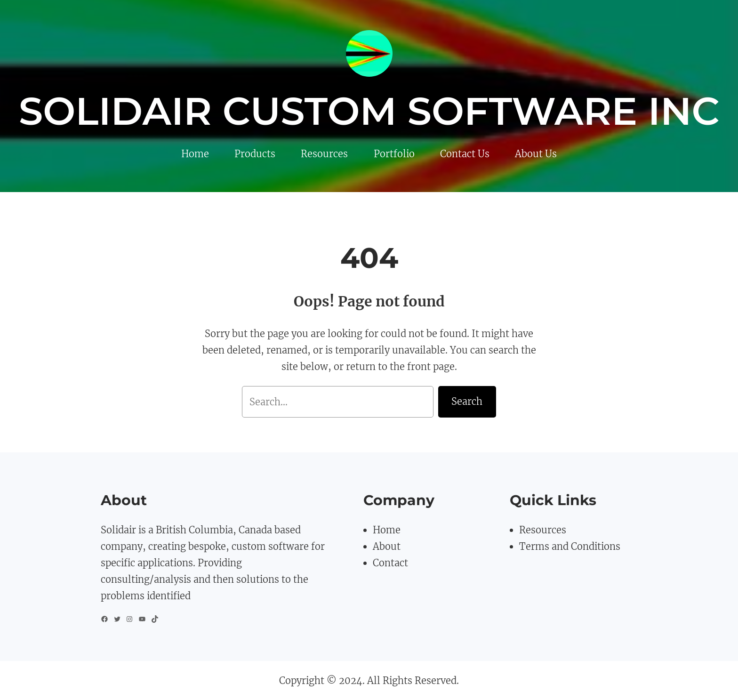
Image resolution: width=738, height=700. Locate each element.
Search (467, 401)
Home (387, 530)
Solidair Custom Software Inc (369, 111)
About (387, 546)
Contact (390, 563)
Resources (543, 530)
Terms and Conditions (570, 546)
